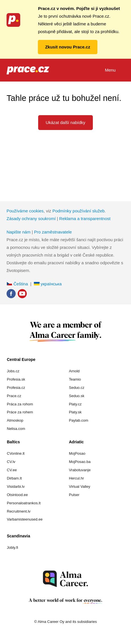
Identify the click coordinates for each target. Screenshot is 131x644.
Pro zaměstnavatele (53, 232)
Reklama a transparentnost (85, 219)
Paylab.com (79, 420)
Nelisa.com (16, 429)
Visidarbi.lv (16, 486)
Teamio (75, 379)
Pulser (74, 495)
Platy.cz (75, 404)
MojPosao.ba (80, 462)
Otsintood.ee (17, 495)
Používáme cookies (25, 211)
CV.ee (12, 470)
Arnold (74, 371)
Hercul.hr (76, 478)
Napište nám (19, 232)
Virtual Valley (80, 486)
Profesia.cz (16, 388)
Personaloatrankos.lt (24, 503)
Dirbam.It (14, 478)
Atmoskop (15, 420)
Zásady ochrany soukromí (31, 219)
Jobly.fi (13, 547)
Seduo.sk (77, 396)
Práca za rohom (20, 404)
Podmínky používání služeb (78, 211)
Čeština (17, 284)
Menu (115, 71)
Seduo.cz (77, 388)
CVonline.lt (16, 453)
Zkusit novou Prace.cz (67, 47)
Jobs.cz (13, 371)
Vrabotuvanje (80, 470)
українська (48, 284)
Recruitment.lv (19, 511)
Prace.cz (14, 396)
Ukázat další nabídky (65, 122)
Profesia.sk (16, 379)
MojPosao (77, 453)
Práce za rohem (20, 412)
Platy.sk (75, 412)
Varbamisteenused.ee (25, 519)
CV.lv (11, 462)
